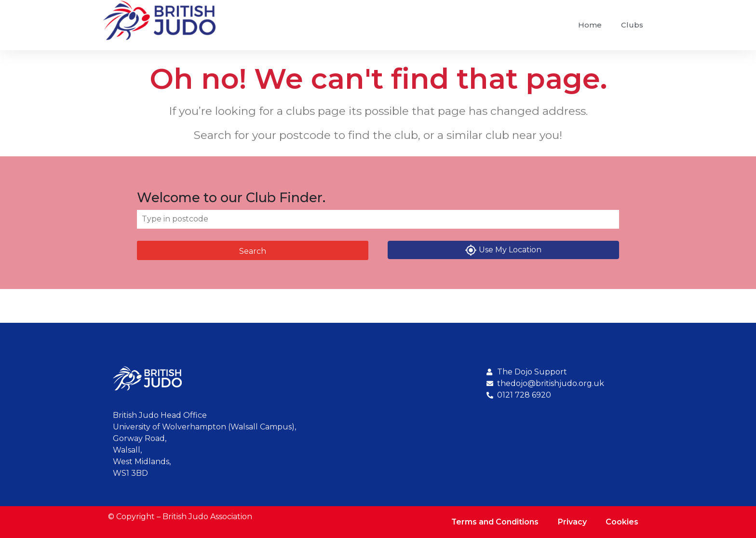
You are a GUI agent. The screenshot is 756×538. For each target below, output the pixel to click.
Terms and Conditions (494, 522)
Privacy (572, 522)
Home (590, 25)
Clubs (632, 25)
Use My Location (503, 250)
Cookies (622, 522)
